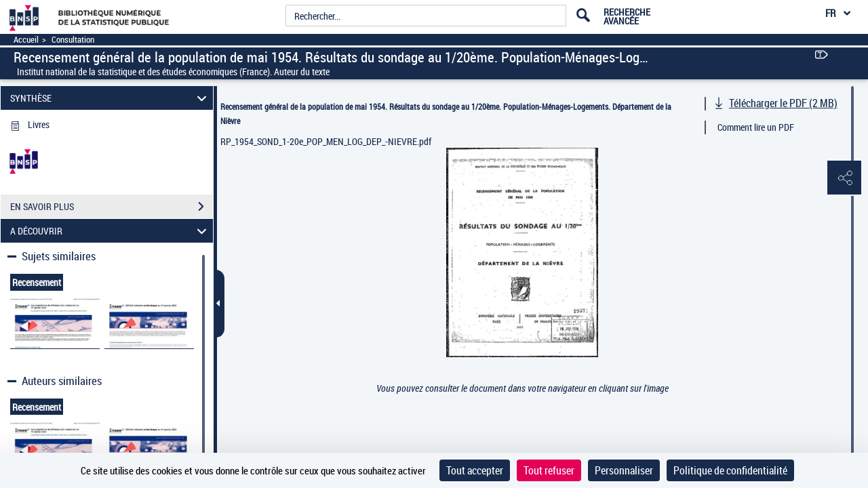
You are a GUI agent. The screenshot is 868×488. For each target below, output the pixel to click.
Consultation (73, 40)
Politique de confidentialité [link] (730, 470)
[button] (844, 178)
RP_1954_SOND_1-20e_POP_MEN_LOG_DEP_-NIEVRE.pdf (326, 141)
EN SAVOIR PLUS (112, 207)
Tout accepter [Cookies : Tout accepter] (475, 470)
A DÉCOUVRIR (111, 231)
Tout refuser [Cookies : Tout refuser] (549, 470)
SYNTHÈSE (111, 98)
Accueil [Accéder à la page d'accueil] (26, 40)
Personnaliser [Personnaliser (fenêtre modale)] (624, 470)
